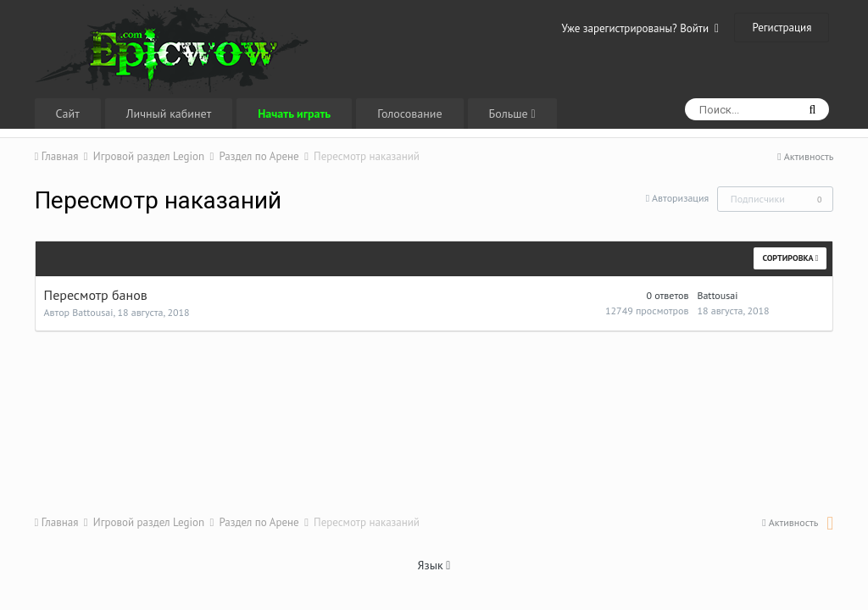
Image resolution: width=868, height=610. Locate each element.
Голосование (409, 114)
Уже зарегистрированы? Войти (640, 28)
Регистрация (782, 28)
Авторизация (680, 198)
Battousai (92, 312)
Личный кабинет (169, 114)
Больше (512, 114)
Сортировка (790, 258)
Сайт (68, 114)
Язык (434, 565)
